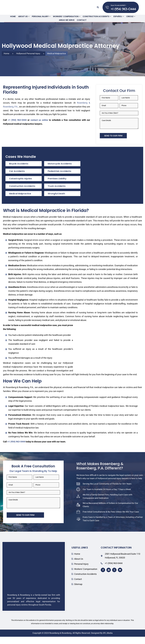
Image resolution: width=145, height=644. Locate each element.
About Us (25, 17)
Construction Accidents (96, 17)
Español (117, 17)
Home (14, 17)
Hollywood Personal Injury (28, 53)
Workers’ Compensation (66, 17)
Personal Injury (42, 17)
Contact (81, 20)
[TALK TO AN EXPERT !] (107, 7)
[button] (98, 7)
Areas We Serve (67, 20)
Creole (129, 17)
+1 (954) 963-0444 (123, 9)
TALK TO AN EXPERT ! (119, 5)
